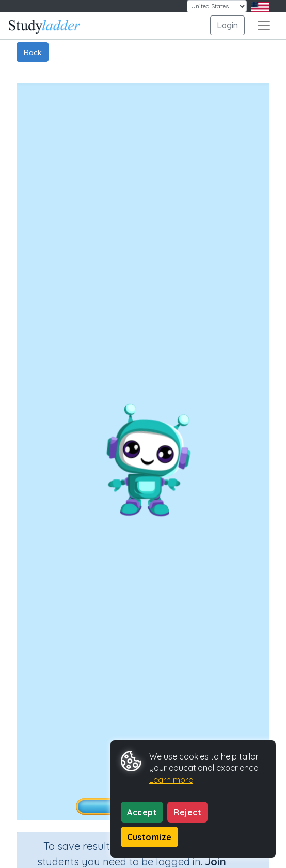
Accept (142, 812)
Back (33, 52)
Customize (149, 837)
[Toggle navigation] (264, 26)
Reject (187, 812)
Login (227, 25)
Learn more (171, 780)
